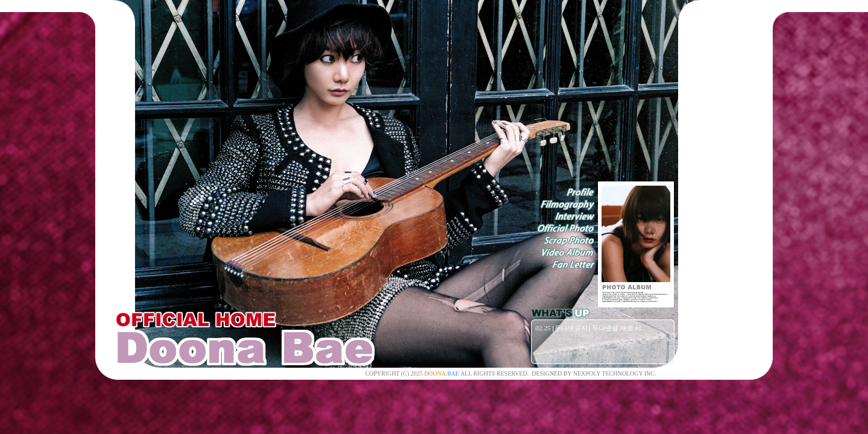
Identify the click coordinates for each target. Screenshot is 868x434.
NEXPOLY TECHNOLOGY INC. (615, 373)
